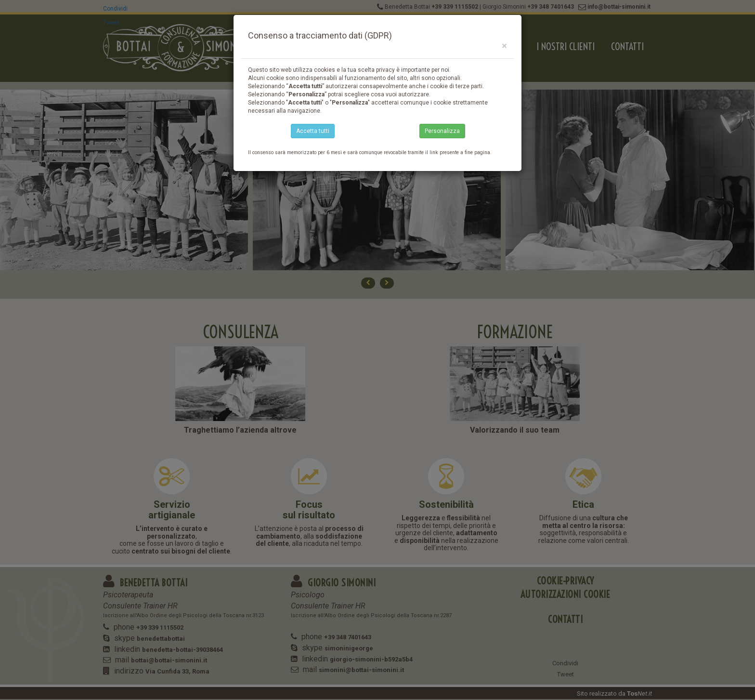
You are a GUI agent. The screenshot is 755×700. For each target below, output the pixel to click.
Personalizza (442, 131)
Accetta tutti (313, 131)
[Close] (504, 46)
